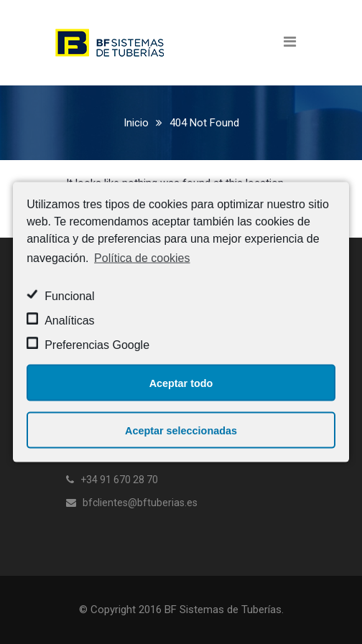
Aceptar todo (181, 383)
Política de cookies (142, 257)
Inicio (136, 123)
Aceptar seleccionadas (181, 430)
